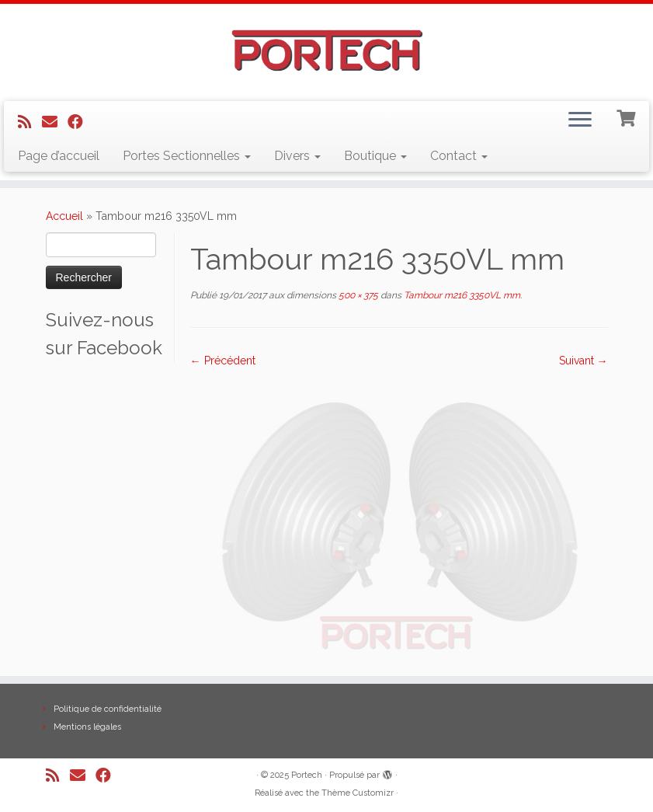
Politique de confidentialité (108, 709)
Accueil (64, 216)
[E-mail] (55, 122)
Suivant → (584, 361)
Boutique (375, 156)
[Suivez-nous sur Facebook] (80, 122)
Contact (459, 156)
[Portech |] (326, 51)
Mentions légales (87, 727)
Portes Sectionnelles (187, 156)
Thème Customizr (358, 793)
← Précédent (223, 361)
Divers (297, 156)
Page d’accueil (59, 156)
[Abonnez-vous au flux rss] (30, 122)
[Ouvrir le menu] (580, 121)
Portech (307, 775)
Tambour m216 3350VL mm (461, 295)
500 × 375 (357, 295)
